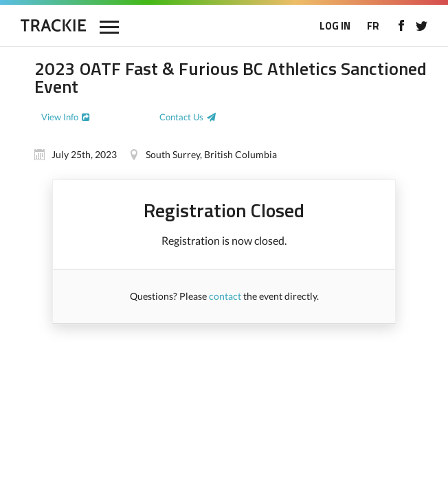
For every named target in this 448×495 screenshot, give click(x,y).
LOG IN (335, 26)
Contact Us (181, 117)
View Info (60, 117)
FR (373, 26)
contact (225, 296)
